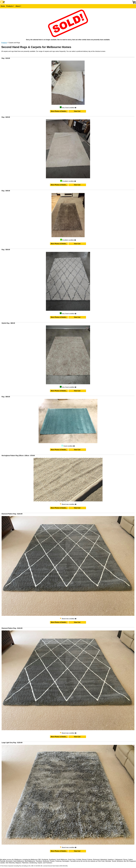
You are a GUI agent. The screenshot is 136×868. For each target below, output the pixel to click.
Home (3, 6)
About (18, 6)
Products (10, 6)
